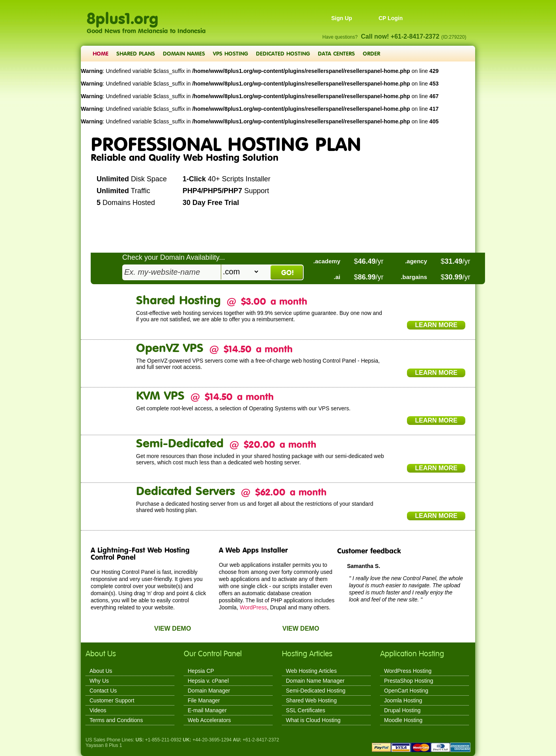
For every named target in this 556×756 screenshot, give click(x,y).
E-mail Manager (207, 710)
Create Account (124, 226)
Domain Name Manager (315, 681)
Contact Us (103, 691)
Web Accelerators (209, 720)
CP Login (391, 18)
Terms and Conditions (116, 720)
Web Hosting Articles (311, 671)
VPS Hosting (230, 53)
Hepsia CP (201, 671)
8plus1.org (123, 14)
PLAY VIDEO (214, 226)
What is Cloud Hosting (313, 720)
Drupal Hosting (402, 710)
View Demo (173, 628)
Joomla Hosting (403, 700)
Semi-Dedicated (180, 443)
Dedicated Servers (186, 491)
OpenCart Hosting (406, 691)
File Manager (204, 700)
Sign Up (342, 18)
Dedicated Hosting (283, 53)
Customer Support (112, 700)
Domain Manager (209, 691)
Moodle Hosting (403, 720)
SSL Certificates (306, 710)
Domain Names (184, 53)
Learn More (436, 325)
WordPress (253, 607)
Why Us (99, 681)
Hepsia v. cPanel (208, 681)
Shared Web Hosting (311, 700)
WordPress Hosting (408, 671)
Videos (98, 710)
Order (371, 53)
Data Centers (336, 53)
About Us (101, 671)
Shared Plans (136, 53)
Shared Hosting (178, 300)
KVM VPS (160, 395)
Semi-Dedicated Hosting (316, 691)
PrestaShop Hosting (409, 681)
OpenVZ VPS (170, 347)
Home (101, 53)
